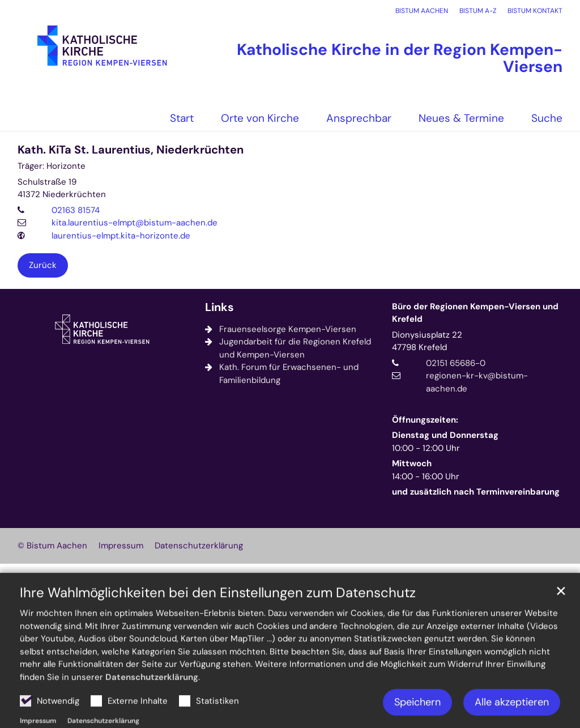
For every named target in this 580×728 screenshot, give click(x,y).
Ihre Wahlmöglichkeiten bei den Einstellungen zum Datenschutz (218, 623)
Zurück (43, 265)
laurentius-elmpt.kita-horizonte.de (121, 236)
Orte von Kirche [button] (260, 118)
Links (219, 307)
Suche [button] (547, 118)
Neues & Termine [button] (461, 118)
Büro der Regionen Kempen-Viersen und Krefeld (475, 313)
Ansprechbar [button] (359, 118)
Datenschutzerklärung (152, 708)
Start (182, 118)
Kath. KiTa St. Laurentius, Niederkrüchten (131, 150)
